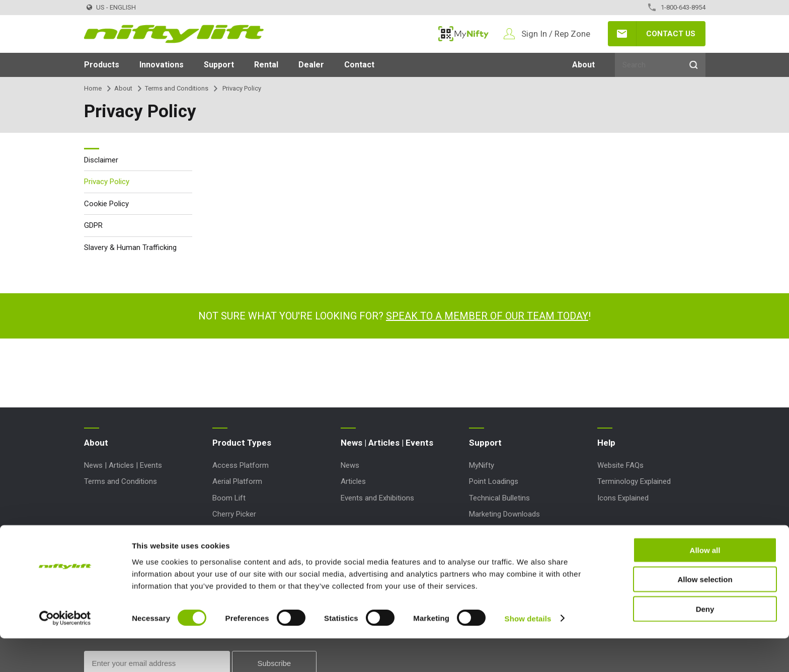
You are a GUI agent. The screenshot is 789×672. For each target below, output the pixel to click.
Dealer (311, 65)
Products (102, 65)
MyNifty (463, 34)
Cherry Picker (234, 514)
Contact (359, 65)
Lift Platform (233, 530)
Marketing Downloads (504, 514)
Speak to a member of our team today (487, 316)
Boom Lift (229, 498)
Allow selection (705, 613)
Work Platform (236, 546)
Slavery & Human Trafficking (130, 247)
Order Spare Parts (498, 530)
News (350, 465)
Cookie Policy (106, 204)
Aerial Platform (237, 481)
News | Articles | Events (123, 465)
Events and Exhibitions (377, 498)
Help (606, 443)
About (583, 65)
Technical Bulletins (499, 498)
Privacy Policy (107, 182)
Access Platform (241, 465)
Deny (705, 643)
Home (93, 88)
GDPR (93, 225)
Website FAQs (620, 465)
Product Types (242, 443)
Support (219, 65)
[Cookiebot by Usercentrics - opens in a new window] (65, 652)
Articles (353, 481)
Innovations (162, 65)
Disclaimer (101, 160)
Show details (528, 652)
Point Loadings (494, 481)
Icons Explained (623, 498)
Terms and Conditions (177, 88)
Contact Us (671, 34)
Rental (266, 65)
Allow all (705, 584)
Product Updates (497, 546)
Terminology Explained (634, 481)
